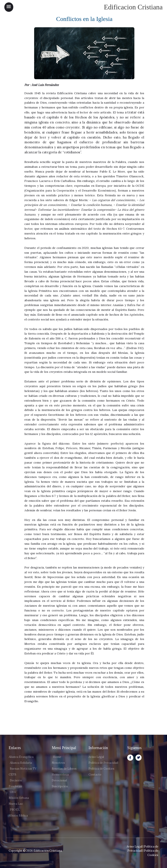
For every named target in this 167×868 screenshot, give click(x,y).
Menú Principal (64, 748)
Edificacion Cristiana (133, 7)
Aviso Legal (134, 847)
